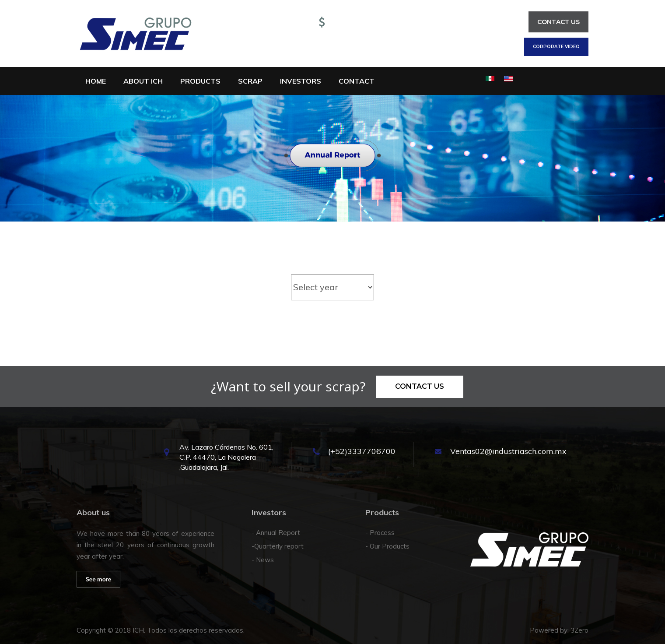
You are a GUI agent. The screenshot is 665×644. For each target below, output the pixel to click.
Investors (301, 81)
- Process (380, 533)
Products (200, 81)
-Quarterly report (278, 546)
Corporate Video (556, 47)
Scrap (250, 81)
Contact (357, 81)
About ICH (143, 81)
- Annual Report (276, 533)
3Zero (579, 630)
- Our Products (387, 546)
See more (98, 579)
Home (96, 81)
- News (263, 560)
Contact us (558, 22)
